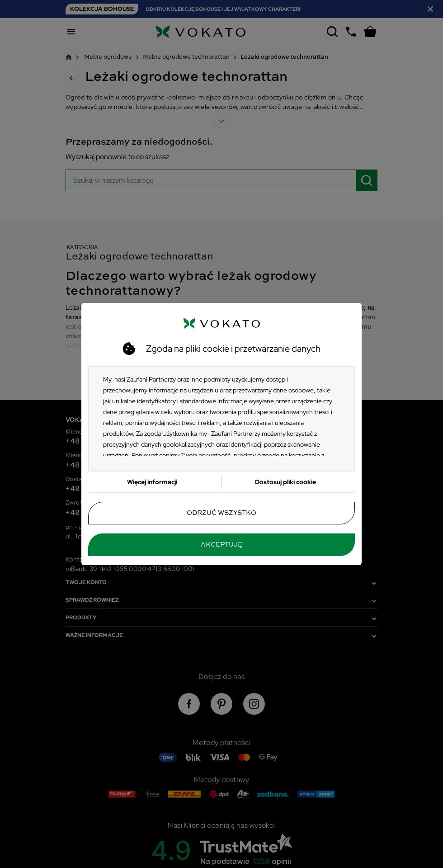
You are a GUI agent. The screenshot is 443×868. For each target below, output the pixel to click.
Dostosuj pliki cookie (285, 482)
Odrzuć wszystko (221, 513)
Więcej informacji (152, 482)
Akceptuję (221, 545)
